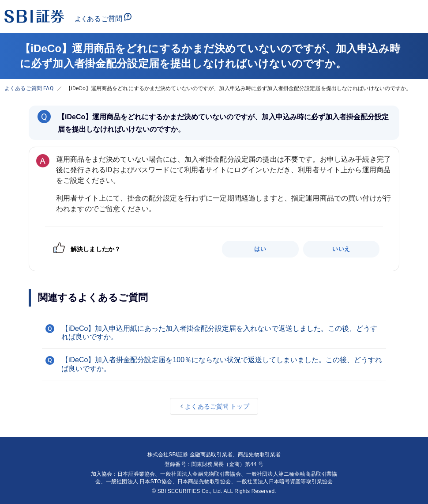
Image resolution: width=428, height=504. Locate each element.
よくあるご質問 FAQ (29, 88)
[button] (214, 333)
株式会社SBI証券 (168, 455)
